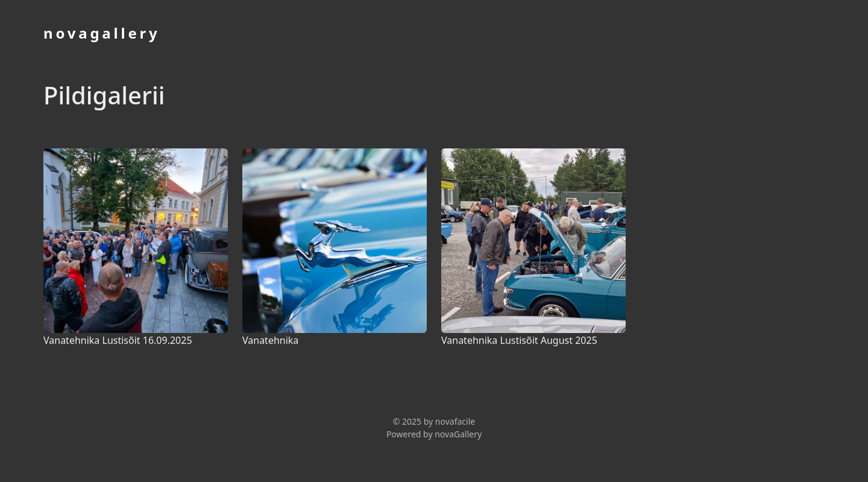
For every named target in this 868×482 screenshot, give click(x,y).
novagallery (102, 33)
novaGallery (458, 434)
